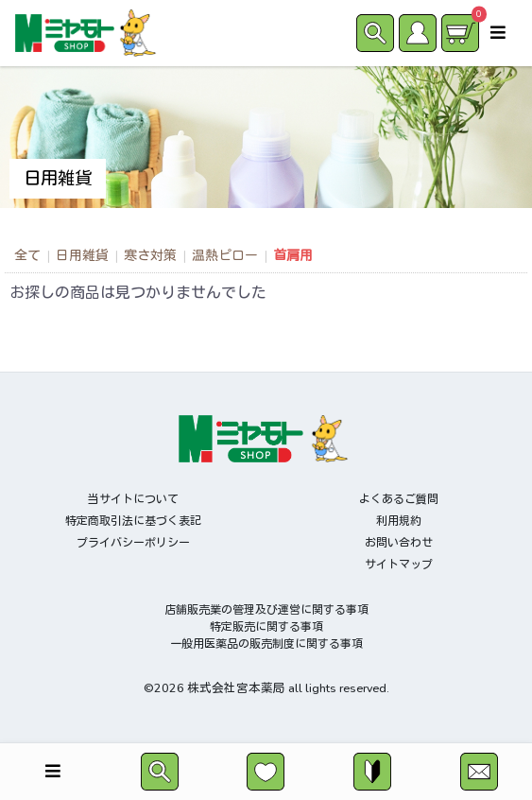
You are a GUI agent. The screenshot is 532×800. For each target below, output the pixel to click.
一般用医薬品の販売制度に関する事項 (266, 644)
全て (27, 256)
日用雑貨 (82, 256)
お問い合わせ (399, 543)
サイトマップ (399, 565)
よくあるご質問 (399, 499)
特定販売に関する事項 (266, 627)
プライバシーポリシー (133, 543)
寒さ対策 (150, 256)
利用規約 (399, 521)
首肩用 (293, 256)
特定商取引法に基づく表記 (133, 521)
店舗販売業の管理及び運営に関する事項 (266, 610)
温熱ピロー (225, 256)
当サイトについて (133, 499)
